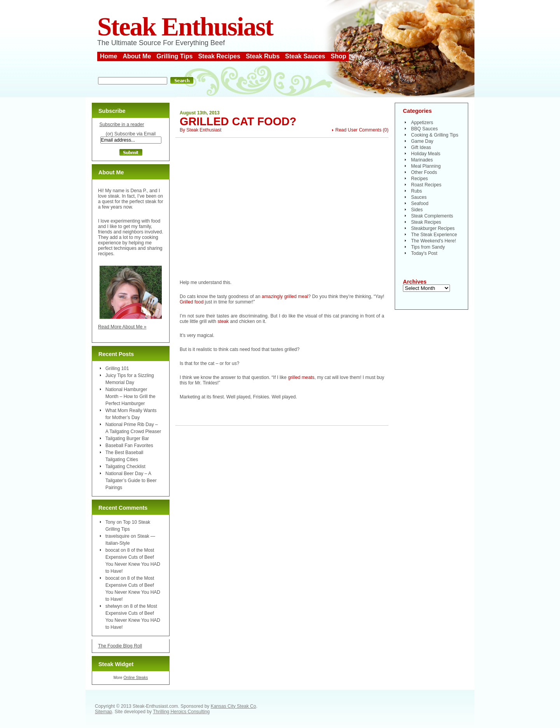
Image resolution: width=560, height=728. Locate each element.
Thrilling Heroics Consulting (181, 712)
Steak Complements (432, 216)
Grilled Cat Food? (238, 121)
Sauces (419, 197)
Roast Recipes (426, 185)
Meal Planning (426, 166)
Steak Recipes (219, 56)
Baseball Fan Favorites (129, 446)
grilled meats (301, 377)
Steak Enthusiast (185, 27)
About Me (137, 56)
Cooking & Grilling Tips (435, 135)
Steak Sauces (305, 56)
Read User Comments (358, 130)
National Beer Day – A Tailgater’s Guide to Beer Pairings (131, 481)
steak (223, 321)
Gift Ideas (421, 147)
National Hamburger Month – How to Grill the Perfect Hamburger (130, 396)
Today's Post (424, 253)
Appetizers (422, 123)
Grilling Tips (174, 56)
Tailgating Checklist (125, 467)
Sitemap (103, 712)
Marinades (422, 160)
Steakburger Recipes (433, 228)
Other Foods (424, 172)
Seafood (420, 203)
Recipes (419, 179)
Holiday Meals (426, 154)
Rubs (416, 191)
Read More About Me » (122, 327)
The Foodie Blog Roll (120, 646)
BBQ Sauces (424, 129)
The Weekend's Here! (433, 241)
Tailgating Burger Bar (127, 439)
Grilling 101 (117, 368)
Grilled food (192, 302)
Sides (417, 210)
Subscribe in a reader (122, 125)
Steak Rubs (263, 56)
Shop (338, 56)
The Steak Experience (434, 235)
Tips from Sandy (428, 247)
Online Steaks (136, 678)
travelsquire (117, 536)
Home (108, 56)
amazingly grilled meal (285, 296)
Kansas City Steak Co (234, 706)
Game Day (422, 141)
